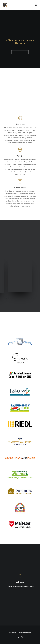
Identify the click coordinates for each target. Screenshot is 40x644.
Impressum (13, 632)
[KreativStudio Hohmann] (5, 5)
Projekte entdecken (20, 52)
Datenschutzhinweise (25, 632)
